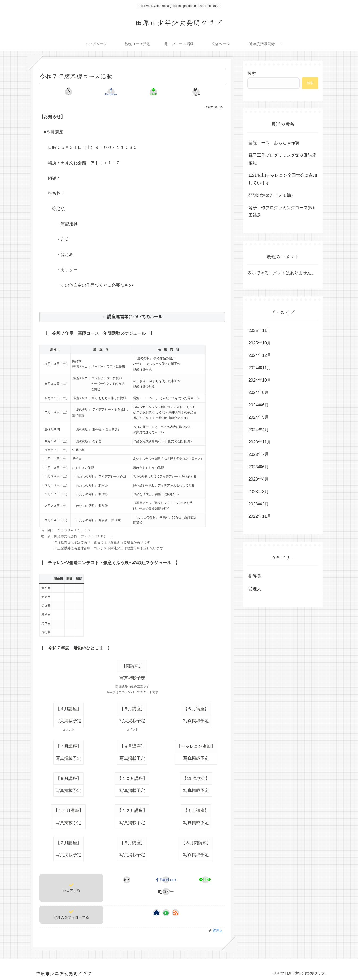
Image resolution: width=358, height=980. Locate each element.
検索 (252, 73)
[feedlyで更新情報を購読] (166, 913)
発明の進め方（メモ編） (272, 195)
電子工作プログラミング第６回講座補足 (282, 159)
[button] (179, 92)
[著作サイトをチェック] (157, 913)
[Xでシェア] (85, 92)
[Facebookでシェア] (117, 92)
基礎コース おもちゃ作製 (274, 143)
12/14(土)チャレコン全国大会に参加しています (283, 179)
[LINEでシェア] (148, 92)
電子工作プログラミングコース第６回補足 (282, 211)
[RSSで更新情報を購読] (175, 913)
